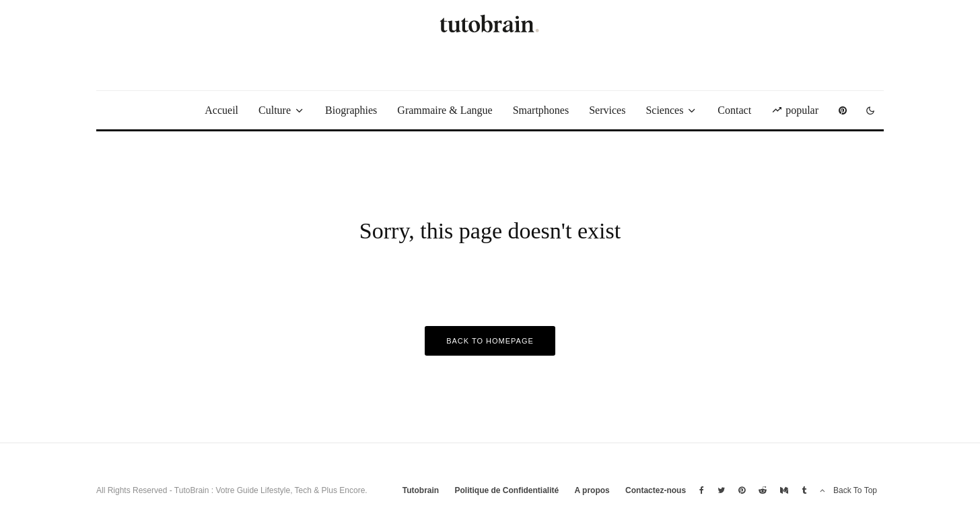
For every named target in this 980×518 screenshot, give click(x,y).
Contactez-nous (656, 490)
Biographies (351, 110)
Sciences (664, 110)
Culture (275, 110)
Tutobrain (421, 490)
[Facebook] (702, 490)
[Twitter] (721, 490)
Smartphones (541, 110)
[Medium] (784, 490)
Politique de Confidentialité (506, 490)
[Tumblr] (804, 490)
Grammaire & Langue (445, 110)
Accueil (221, 110)
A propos (592, 490)
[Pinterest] (843, 110)
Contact (734, 110)
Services (607, 110)
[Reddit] (763, 490)
